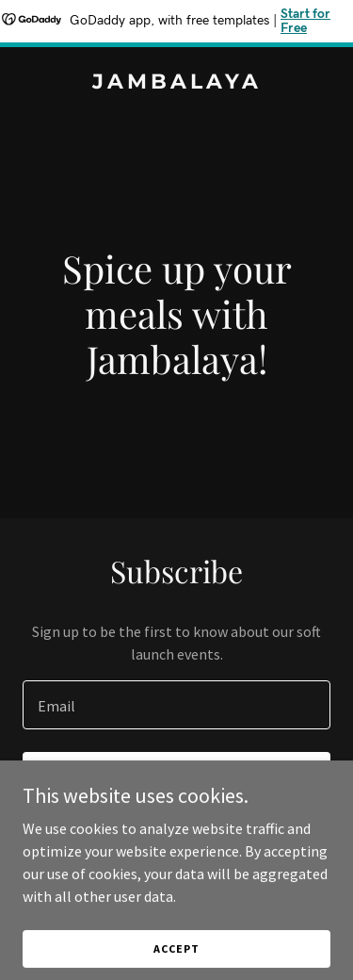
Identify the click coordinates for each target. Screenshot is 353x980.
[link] (176, 83)
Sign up (176, 778)
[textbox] (176, 705)
